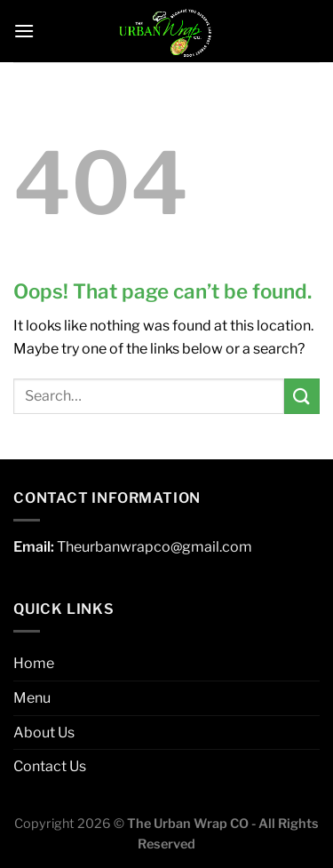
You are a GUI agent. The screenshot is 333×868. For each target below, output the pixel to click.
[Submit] (302, 396)
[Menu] (24, 31)
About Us (44, 733)
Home (34, 663)
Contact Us (50, 766)
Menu (32, 698)
